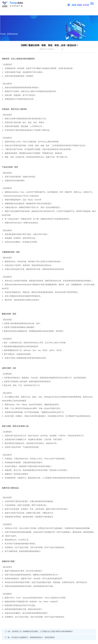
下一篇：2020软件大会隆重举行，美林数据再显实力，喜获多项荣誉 (30, 637)
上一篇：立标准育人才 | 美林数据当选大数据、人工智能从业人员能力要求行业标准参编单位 (39, 631)
